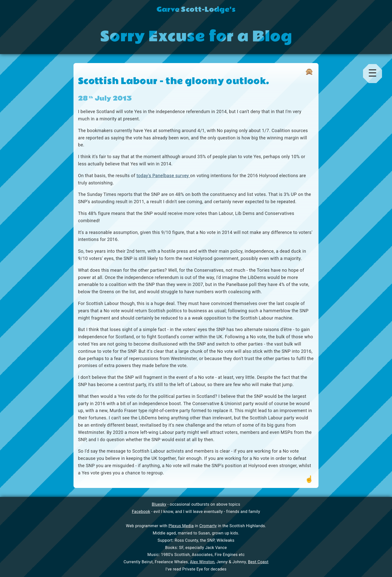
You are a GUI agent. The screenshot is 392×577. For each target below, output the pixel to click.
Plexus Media (181, 526)
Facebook (141, 512)
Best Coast (258, 562)
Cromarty (208, 526)
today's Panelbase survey (163, 176)
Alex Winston (202, 562)
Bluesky (159, 504)
